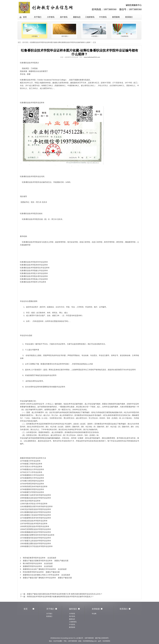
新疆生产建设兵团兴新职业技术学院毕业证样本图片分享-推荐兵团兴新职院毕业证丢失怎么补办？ (65, 594)
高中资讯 (64, 17)
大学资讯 (51, 17)
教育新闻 (116, 17)
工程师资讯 (90, 17)
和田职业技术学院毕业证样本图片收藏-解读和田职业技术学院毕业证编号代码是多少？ (60, 597)
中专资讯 (103, 17)
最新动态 (77, 17)
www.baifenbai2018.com (92, 57)
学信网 (94, 614)
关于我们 (38, 17)
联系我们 (129, 17)
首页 (25, 17)
